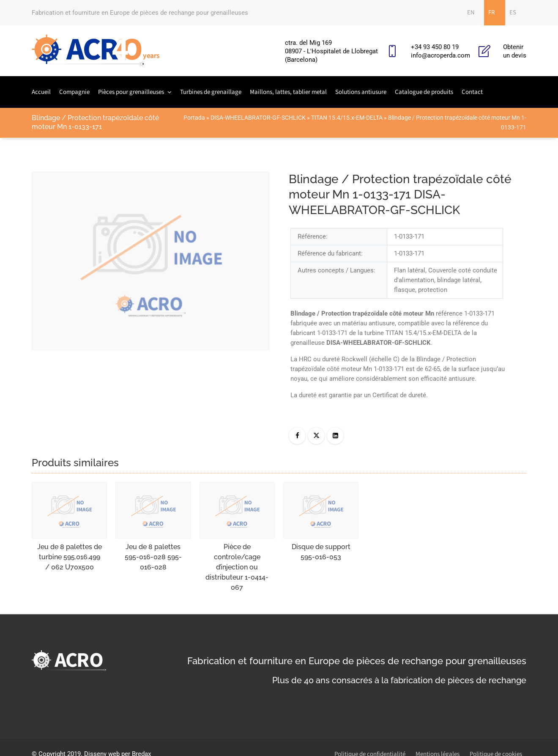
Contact (472, 92)
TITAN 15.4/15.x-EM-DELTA (347, 118)
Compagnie (74, 92)
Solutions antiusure (361, 92)
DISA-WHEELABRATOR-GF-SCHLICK (258, 118)
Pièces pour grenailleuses (131, 92)
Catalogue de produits (424, 92)
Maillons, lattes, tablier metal (288, 92)
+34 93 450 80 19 (435, 47)
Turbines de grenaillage (211, 92)
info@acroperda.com (440, 55)
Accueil (41, 92)
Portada (194, 118)
